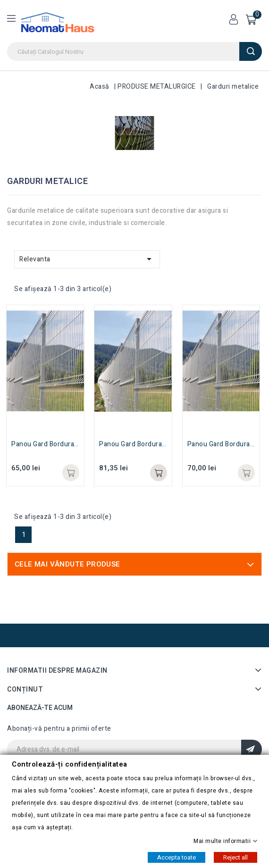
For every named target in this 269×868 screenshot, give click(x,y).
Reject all (235, 857)
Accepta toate (177, 857)
